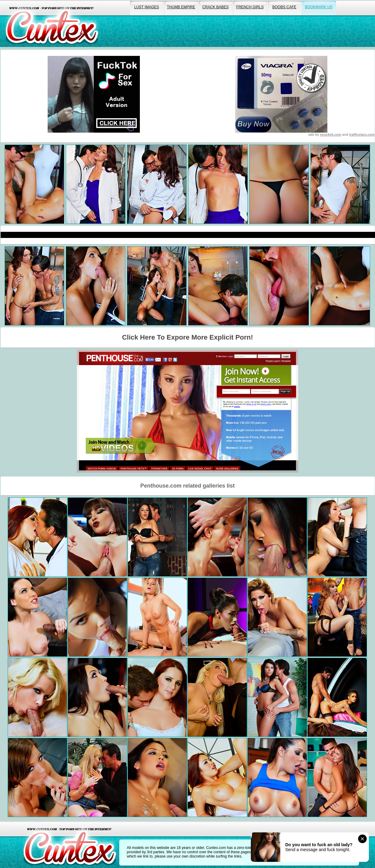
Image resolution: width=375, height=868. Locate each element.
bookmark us (319, 7)
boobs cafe (284, 7)
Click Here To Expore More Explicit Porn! (187, 337)
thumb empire (181, 7)
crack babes (215, 7)
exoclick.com (331, 134)
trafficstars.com (362, 134)
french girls (250, 7)
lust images (147, 7)
